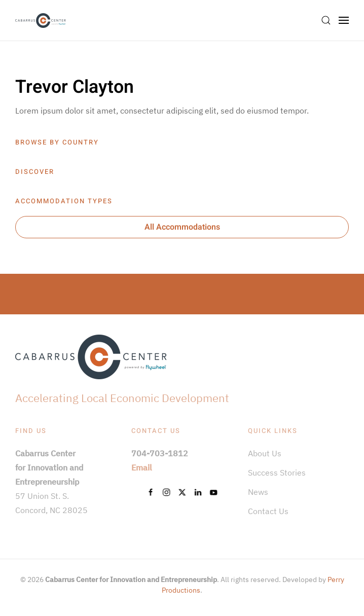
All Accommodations (182, 227)
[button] (326, 20)
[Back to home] (41, 20)
